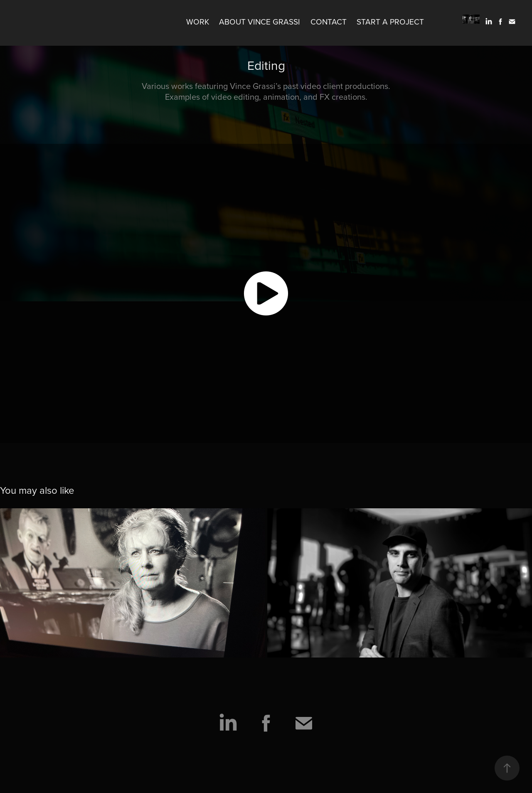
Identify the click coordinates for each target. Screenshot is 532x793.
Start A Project (390, 21)
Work (198, 21)
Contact (329, 21)
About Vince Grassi (260, 21)
